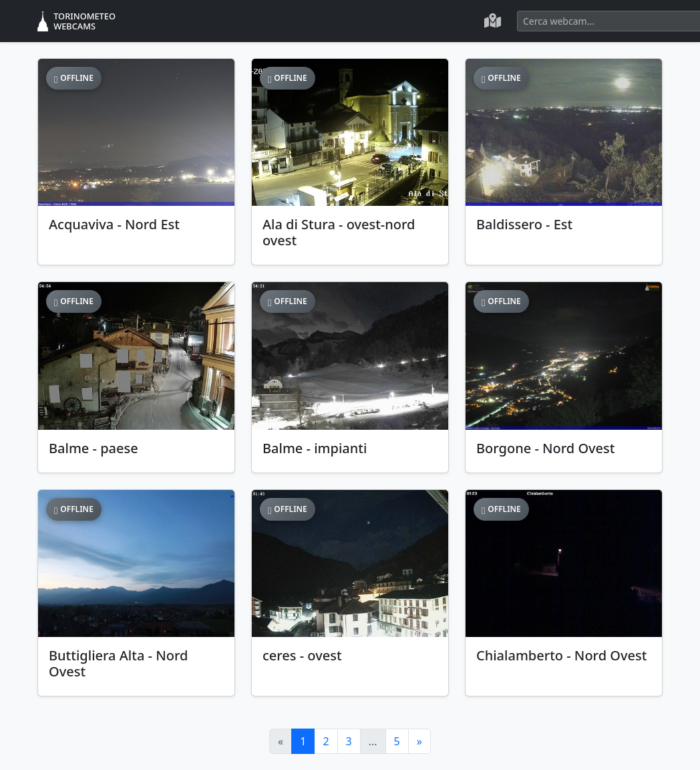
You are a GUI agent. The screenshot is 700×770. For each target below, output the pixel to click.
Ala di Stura (339, 232)
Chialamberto (561, 655)
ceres (302, 655)
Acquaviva (114, 224)
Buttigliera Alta (118, 663)
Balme (94, 448)
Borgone (546, 448)
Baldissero (524, 224)
